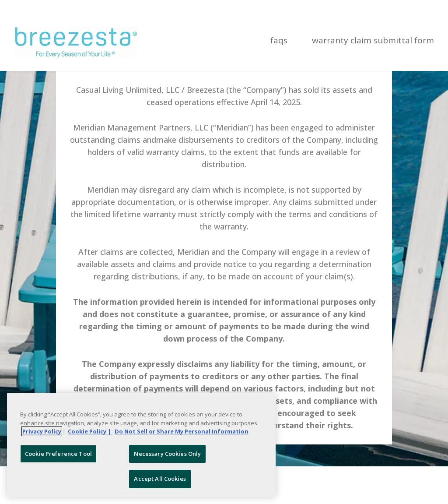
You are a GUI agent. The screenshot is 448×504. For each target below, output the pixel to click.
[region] (141, 445)
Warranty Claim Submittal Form (373, 42)
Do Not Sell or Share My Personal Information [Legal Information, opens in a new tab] (182, 431)
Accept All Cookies (160, 479)
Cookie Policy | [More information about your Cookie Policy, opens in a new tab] (90, 431)
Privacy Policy (42, 431)
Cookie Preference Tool (58, 454)
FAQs (279, 42)
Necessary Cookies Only (167, 454)
